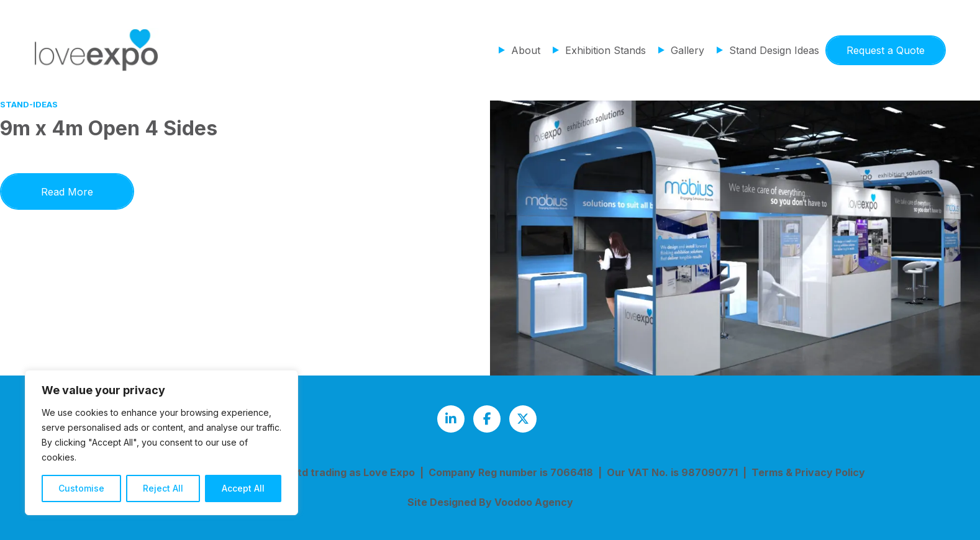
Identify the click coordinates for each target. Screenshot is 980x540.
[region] (161, 443)
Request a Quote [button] (886, 50)
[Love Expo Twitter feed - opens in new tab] (523, 419)
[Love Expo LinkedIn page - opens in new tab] (451, 419)
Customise (81, 488)
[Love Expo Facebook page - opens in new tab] (487, 419)
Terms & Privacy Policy (808, 472)
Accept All (243, 488)
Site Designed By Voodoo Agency (490, 502)
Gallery (687, 50)
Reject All (163, 488)
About (526, 50)
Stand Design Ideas (774, 50)
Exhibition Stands (606, 50)
